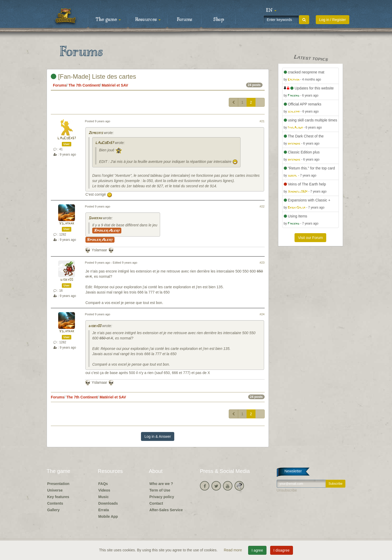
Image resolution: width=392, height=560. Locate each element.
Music (104, 497)
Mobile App (108, 516)
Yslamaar (67, 224)
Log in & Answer (158, 436)
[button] (271, 10)
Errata (104, 510)
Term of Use (160, 490)
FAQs (103, 484)
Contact (156, 503)
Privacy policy (162, 497)
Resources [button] (148, 20)
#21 (262, 121)
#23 (262, 263)
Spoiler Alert (107, 231)
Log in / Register (333, 20)
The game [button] (108, 20)
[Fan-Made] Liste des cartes (93, 76)
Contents (55, 503)
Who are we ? (161, 484)
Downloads (108, 503)
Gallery (53, 510)
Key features (58, 497)
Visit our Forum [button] (310, 238)
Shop (219, 20)
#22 (262, 206)
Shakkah (95, 218)
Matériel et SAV (115, 85)
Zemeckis (96, 133)
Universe (55, 490)
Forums (184, 20)
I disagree (282, 550)
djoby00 (67, 280)
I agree (257, 550)
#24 (262, 314)
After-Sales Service (166, 510)
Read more (233, 550)
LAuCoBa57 (67, 138)
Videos (104, 490)
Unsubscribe (287, 490)
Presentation (58, 484)
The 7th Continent (84, 85)
